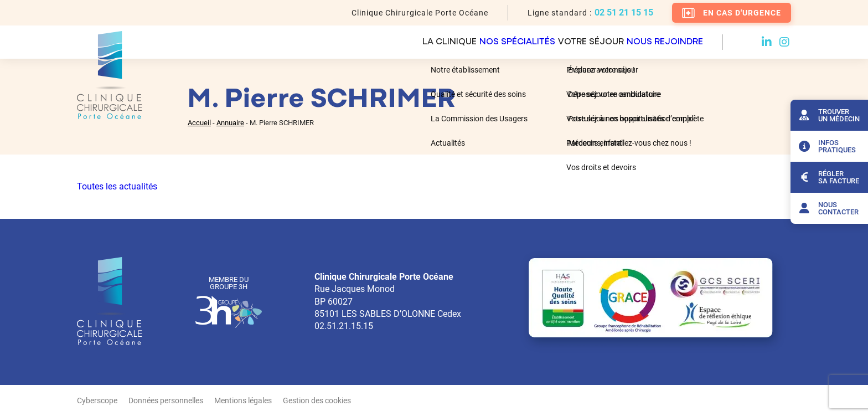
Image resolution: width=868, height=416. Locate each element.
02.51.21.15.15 (344, 326)
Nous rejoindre (664, 42)
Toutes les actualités (117, 186)
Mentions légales (243, 400)
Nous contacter (827, 208)
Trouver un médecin (828, 115)
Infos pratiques (826, 146)
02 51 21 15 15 (624, 13)
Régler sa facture (828, 177)
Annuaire (230, 123)
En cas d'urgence (732, 13)
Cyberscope (97, 400)
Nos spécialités (468, 42)
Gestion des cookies (317, 400)
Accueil (199, 123)
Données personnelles (166, 400)
